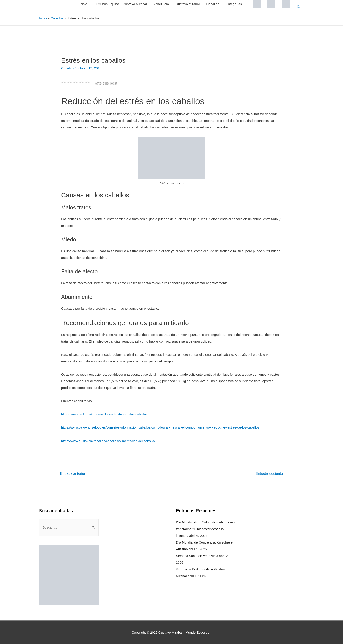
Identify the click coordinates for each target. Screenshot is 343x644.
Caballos (212, 4)
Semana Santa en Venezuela (197, 555)
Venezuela (161, 4)
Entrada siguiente (271, 473)
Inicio (83, 4)
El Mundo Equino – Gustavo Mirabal (120, 4)
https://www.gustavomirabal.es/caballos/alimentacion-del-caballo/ (109, 440)
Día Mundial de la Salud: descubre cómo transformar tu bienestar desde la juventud (205, 528)
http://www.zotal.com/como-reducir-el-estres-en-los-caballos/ (106, 414)
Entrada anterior (71, 473)
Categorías (234, 4)
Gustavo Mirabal (187, 4)
